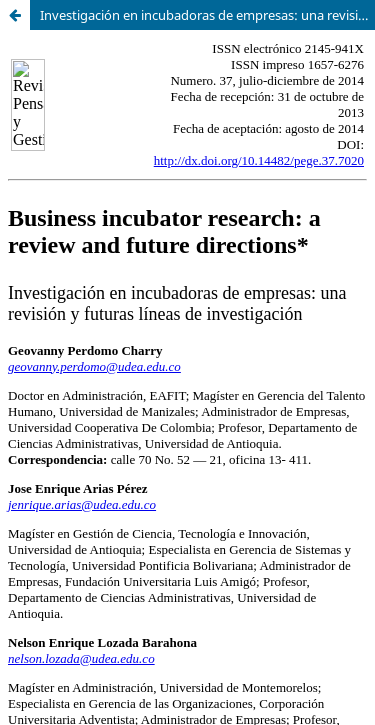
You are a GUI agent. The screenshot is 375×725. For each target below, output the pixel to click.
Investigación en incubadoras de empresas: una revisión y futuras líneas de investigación (207, 15)
